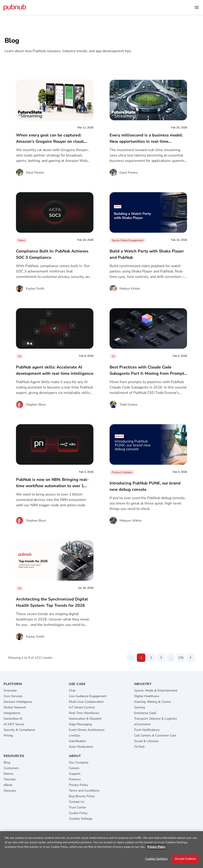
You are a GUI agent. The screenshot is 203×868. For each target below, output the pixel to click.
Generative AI (13, 719)
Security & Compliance (19, 730)
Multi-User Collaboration (86, 702)
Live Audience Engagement (88, 696)
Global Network (15, 707)
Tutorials (10, 779)
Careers (74, 768)
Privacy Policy (78, 785)
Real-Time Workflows (84, 713)
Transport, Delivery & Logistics (156, 719)
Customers (11, 768)
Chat (72, 691)
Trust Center (78, 807)
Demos (9, 774)
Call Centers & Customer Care (155, 735)
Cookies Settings (81, 819)
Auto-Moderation (81, 747)
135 (181, 658)
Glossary (10, 791)
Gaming (140, 707)
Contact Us (77, 802)
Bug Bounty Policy (82, 796)
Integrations (12, 713)
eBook (8, 785)
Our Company (79, 762)
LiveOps (75, 735)
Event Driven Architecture (87, 730)
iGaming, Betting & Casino (152, 702)
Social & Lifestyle (146, 741)
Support (75, 774)
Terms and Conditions (84, 791)
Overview (10, 691)
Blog (7, 762)
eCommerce (142, 724)
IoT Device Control (82, 707)
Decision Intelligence (18, 702)
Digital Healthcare (147, 696)
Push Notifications (147, 730)
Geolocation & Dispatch (85, 719)
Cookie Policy (78, 813)
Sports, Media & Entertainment (156, 691)
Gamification (78, 741)
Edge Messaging (80, 724)
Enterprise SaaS (145, 713)
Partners (75, 779)
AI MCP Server (14, 724)
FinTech (139, 747)
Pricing (8, 735)
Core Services (13, 696)
